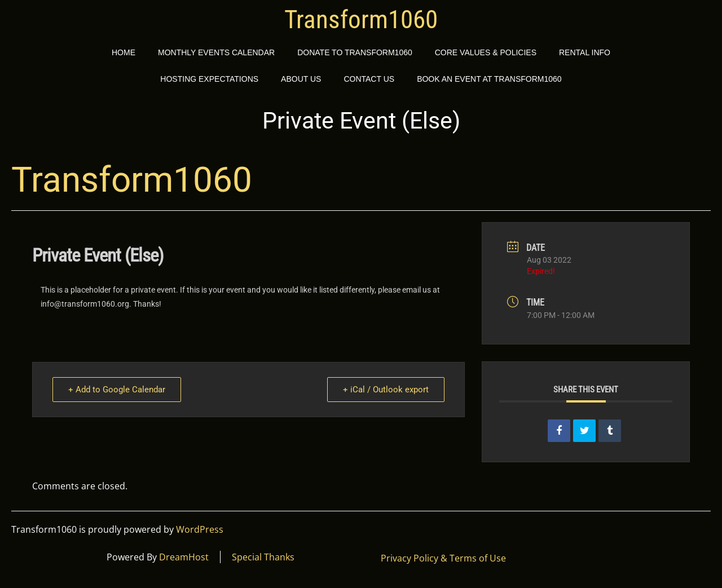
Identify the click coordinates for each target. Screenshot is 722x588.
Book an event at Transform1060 (489, 79)
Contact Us (369, 79)
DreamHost (184, 557)
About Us (301, 79)
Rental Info (585, 52)
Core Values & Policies (486, 52)
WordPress (200, 529)
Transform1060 (361, 20)
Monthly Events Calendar (216, 52)
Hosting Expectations (209, 79)
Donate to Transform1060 (355, 52)
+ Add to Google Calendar (117, 390)
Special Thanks (263, 557)
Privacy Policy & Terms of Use (443, 558)
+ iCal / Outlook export (385, 390)
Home (124, 52)
